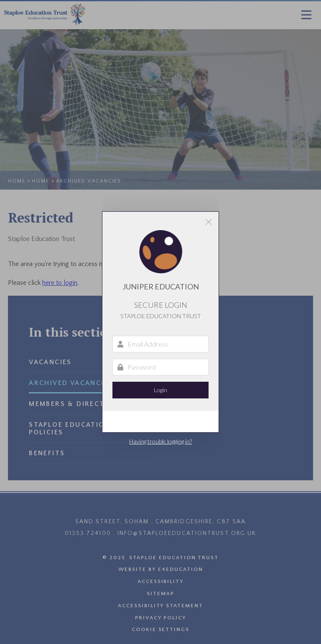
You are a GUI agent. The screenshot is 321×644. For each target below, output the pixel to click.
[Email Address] (160, 344)
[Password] (160, 367)
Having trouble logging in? (160, 441)
